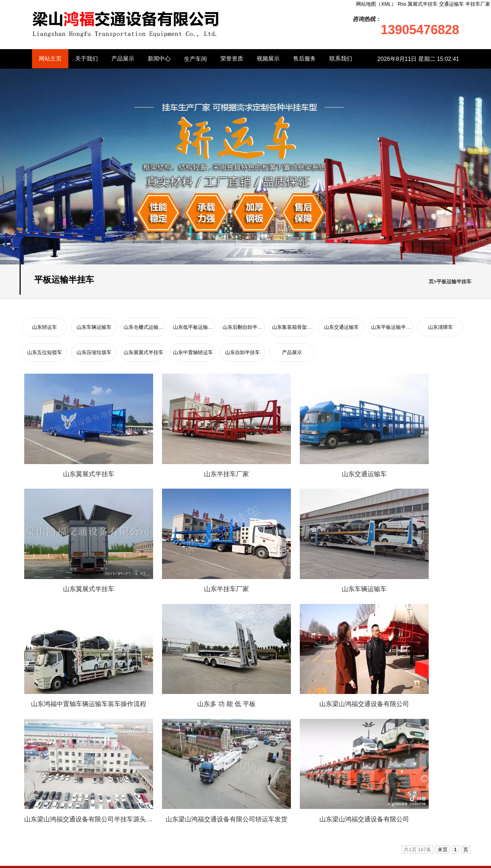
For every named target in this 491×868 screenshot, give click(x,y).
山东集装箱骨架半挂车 (258, 786)
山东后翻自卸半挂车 (200, 786)
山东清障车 (440, 327)
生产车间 (195, 59)
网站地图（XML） (339, 860)
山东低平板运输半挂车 (258, 775)
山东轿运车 (45, 327)
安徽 (74, 809)
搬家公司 (78, 711)
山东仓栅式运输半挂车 (202, 775)
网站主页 (50, 59)
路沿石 (102, 711)
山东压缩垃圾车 (94, 352)
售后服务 (304, 59)
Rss (367, 860)
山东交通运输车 (341, 327)
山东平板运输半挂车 (255, 798)
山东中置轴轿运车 (193, 352)
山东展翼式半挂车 (143, 352)
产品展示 (123, 59)
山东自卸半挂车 (242, 352)
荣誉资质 (232, 59)
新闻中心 (159, 59)
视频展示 (268, 59)
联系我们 (341, 59)
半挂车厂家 (478, 4)
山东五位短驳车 (45, 352)
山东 (63, 809)
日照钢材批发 (132, 711)
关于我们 (87, 59)
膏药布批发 (166, 711)
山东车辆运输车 (94, 327)
